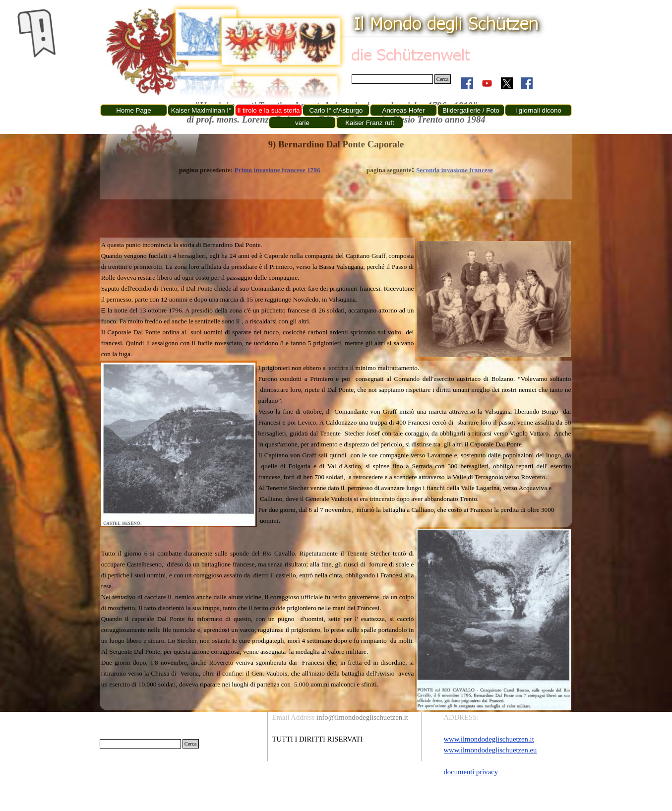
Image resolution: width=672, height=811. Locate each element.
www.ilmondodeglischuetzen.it (489, 739)
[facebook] (467, 83)
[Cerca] (392, 79)
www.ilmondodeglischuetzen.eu (490, 750)
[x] (507, 83)
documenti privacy (471, 772)
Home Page (133, 110)
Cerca (443, 79)
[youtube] (487, 83)
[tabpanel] (258, 299)
